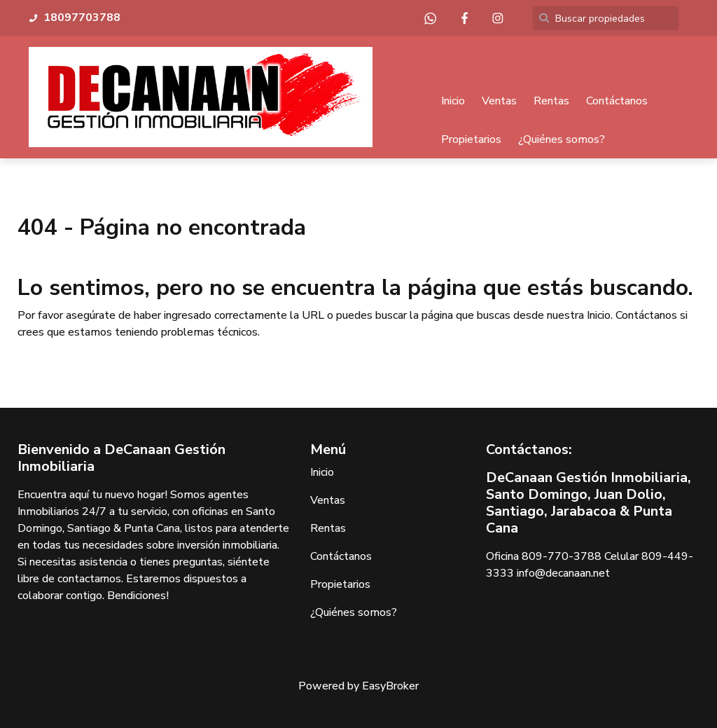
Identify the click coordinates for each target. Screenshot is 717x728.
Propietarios (471, 139)
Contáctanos (617, 101)
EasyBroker (390, 686)
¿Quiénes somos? (562, 139)
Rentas (551, 101)
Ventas (499, 101)
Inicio (453, 101)
